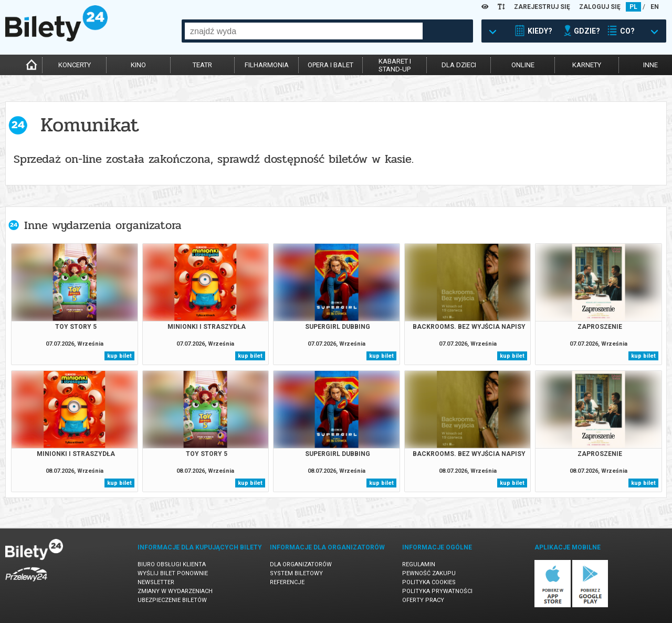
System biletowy (296, 573)
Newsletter (156, 582)
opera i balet (330, 65)
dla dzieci (459, 65)
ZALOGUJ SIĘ (600, 7)
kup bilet (119, 356)
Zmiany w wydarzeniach (175, 591)
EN (655, 7)
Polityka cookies (429, 582)
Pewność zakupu (429, 573)
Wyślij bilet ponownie (173, 573)
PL (633, 7)
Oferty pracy (423, 600)
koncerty (75, 65)
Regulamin (419, 564)
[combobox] (304, 31)
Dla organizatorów (301, 564)
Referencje (287, 582)
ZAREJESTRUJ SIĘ (542, 7)
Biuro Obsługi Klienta (172, 564)
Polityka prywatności (437, 591)
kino (138, 65)
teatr (202, 65)
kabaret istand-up (395, 65)
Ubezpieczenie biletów (172, 600)
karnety (587, 65)
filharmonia (267, 65)
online (523, 65)
